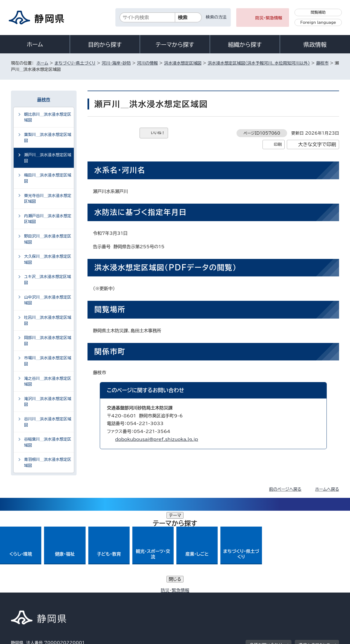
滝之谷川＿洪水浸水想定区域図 (48, 381)
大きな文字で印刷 (317, 144)
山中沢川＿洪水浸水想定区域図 (48, 300)
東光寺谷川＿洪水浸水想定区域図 (48, 199)
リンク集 (275, 597)
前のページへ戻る (285, 489)
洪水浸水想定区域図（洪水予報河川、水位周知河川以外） (259, 63)
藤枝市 (322, 63)
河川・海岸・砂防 (116, 63)
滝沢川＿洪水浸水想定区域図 (48, 402)
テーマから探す (175, 45)
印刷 (278, 144)
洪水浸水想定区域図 (183, 63)
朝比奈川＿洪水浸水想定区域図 (48, 117)
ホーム (35, 44)
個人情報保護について (98, 597)
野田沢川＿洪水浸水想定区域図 (48, 239)
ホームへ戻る (327, 489)
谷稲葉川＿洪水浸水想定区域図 (48, 442)
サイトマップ (313, 597)
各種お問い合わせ (266, 563)
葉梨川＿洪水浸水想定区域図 (48, 138)
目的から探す (105, 45)
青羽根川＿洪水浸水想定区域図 (48, 462)
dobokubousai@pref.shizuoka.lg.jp (157, 439)
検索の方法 (216, 17)
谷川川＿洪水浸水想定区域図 (48, 422)
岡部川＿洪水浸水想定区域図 (48, 341)
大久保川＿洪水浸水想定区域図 (48, 259)
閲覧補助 (318, 12)
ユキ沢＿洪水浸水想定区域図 (48, 280)
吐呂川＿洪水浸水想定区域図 (48, 320)
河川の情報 (147, 63)
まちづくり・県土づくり (75, 63)
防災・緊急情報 (269, 18)
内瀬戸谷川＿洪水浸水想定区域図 (48, 219)
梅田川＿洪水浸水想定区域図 (48, 178)
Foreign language (318, 22)
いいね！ (158, 133)
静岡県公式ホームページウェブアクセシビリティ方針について (193, 597)
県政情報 (315, 45)
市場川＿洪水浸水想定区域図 (48, 361)
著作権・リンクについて (37, 597)
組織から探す (245, 45)
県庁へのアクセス (315, 563)
